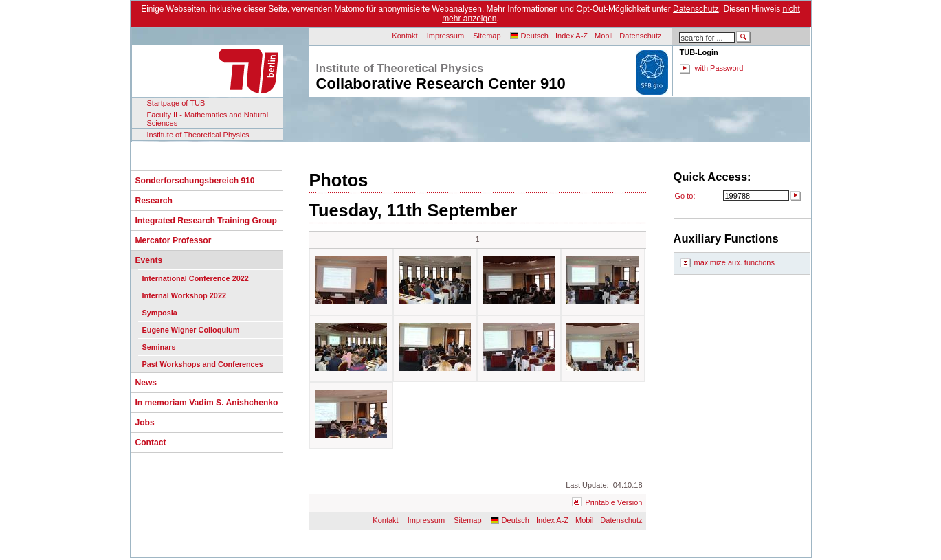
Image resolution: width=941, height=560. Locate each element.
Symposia (160, 313)
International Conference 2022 (196, 278)
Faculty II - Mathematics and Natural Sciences (208, 119)
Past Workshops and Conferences (203, 364)
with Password (719, 68)
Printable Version (613, 502)
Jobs (145, 423)
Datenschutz (696, 9)
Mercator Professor (174, 240)
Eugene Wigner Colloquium (191, 330)
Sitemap (487, 36)
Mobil (604, 36)
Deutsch (535, 36)
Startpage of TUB (176, 103)
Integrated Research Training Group (206, 221)
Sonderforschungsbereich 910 (195, 181)
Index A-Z (572, 36)
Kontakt (405, 36)
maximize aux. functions (734, 262)
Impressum (445, 36)
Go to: (685, 196)
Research (154, 201)
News (146, 383)
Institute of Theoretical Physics (198, 135)
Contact (151, 443)
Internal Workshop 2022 (184, 295)
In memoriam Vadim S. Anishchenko (207, 403)
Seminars (159, 347)
